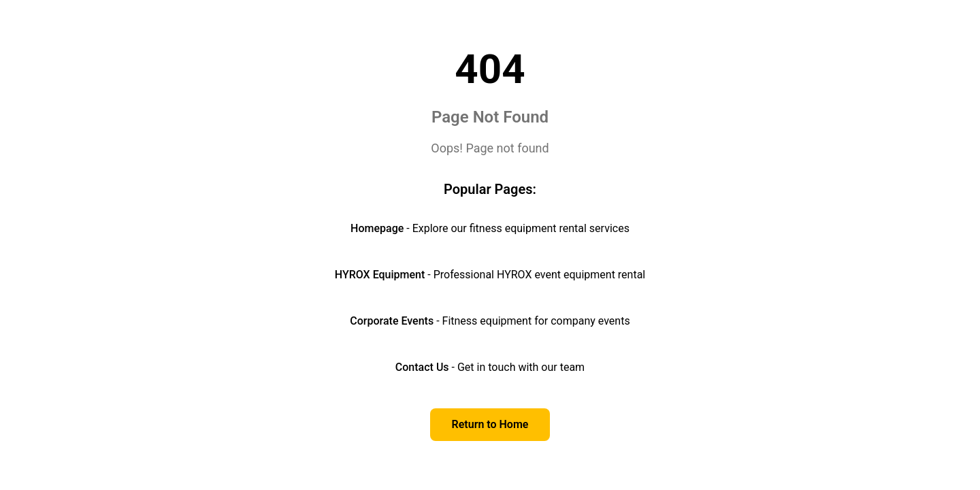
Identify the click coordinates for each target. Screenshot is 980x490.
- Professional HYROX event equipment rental (490, 275)
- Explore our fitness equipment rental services (490, 228)
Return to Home (490, 424)
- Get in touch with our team (490, 367)
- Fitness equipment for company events (490, 321)
